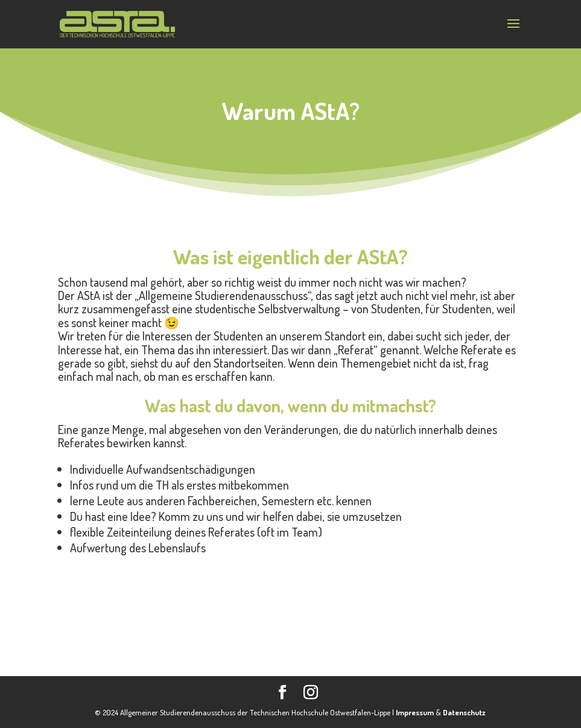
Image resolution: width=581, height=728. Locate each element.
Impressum (415, 712)
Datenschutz (464, 712)
